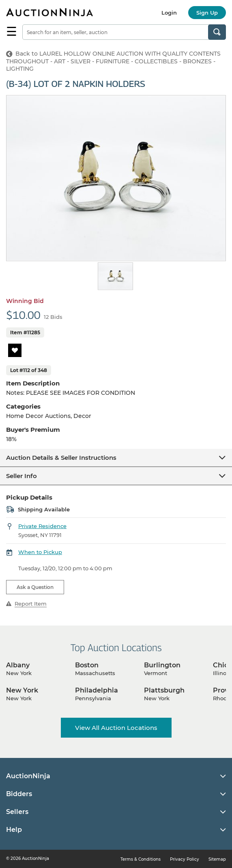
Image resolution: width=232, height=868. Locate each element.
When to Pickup (40, 552)
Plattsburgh (164, 690)
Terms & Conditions (141, 859)
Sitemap (217, 859)
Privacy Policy (185, 859)
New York (22, 690)
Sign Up (207, 13)
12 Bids (53, 317)
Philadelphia (97, 690)
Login (169, 13)
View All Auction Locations (116, 728)
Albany (18, 665)
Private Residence (42, 526)
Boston (87, 665)
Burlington (162, 665)
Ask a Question (35, 587)
